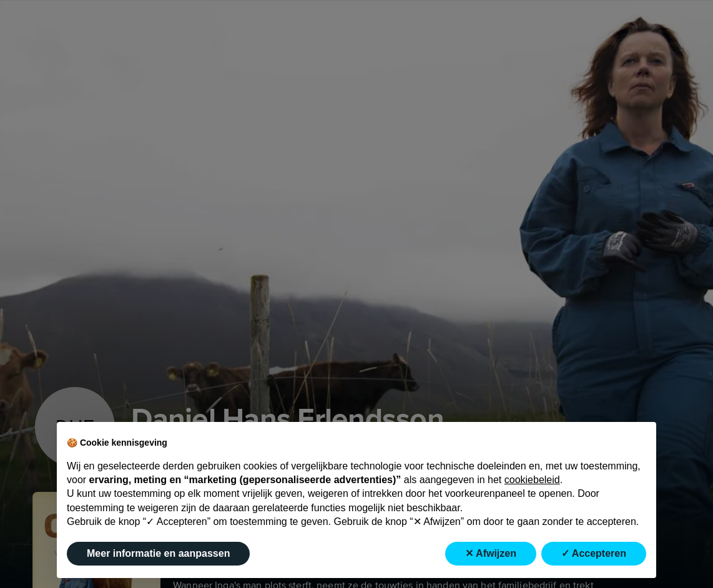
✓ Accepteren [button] (594, 553)
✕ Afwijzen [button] (491, 553)
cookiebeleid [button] (532, 480)
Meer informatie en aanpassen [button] (158, 553)
